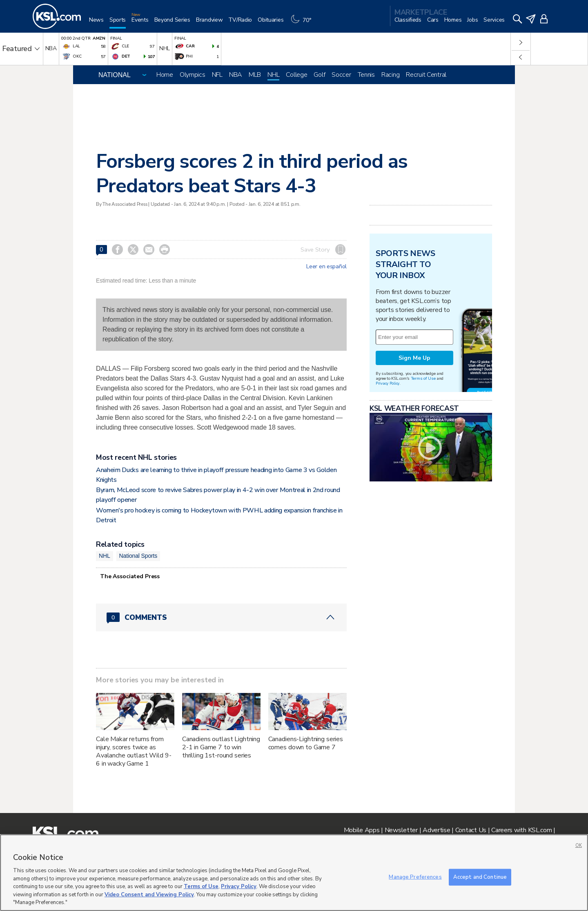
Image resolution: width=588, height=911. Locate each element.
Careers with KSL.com (521, 830)
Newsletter (401, 830)
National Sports (138, 556)
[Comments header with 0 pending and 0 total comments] (221, 617)
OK (579, 845)
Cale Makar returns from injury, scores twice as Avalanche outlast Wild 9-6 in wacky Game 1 (134, 751)
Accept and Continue (480, 877)
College (296, 75)
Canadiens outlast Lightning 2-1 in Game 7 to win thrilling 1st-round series (221, 747)
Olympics (193, 75)
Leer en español (326, 267)
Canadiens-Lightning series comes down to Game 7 (306, 743)
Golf (319, 75)
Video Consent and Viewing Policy (149, 895)
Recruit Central (426, 75)
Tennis (366, 75)
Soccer (341, 75)
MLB (255, 75)
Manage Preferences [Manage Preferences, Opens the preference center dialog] (415, 877)
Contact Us (471, 830)
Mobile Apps (362, 830)
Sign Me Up (414, 358)
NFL (217, 75)
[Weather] (303, 23)
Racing (390, 75)
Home (165, 75)
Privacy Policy (388, 383)
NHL (273, 75)
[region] (294, 873)
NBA (236, 75)
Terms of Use (423, 378)
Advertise (436, 830)
